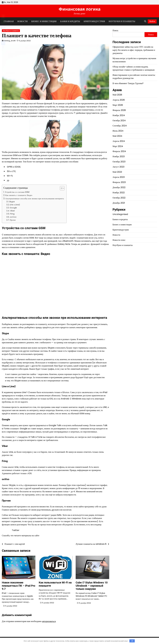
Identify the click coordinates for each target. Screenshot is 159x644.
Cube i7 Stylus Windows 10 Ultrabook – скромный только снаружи (92, 586)
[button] (61, 188)
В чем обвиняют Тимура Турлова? (128, 83)
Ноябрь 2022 (119, 193)
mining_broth (10, 41)
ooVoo (13, 217)
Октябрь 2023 (119, 162)
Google (13, 208)
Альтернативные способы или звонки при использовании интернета (35, 199)
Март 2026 (118, 105)
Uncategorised (120, 214)
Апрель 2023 (119, 177)
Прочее (13, 220)
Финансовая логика (80, 9)
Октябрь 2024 (119, 121)
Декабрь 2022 (119, 187)
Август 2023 (118, 167)
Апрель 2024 (119, 141)
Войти (152, 21)
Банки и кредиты (70, 21)
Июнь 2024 (118, 131)
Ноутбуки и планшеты (122, 21)
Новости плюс (119, 240)
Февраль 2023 (119, 182)
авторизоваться (49, 621)
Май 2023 (117, 172)
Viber (12, 211)
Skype (12, 202)
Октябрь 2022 (119, 198)
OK (132, 641)
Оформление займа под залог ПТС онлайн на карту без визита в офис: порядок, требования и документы (134, 50)
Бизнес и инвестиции (44, 21)
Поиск (115, 30)
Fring (12, 214)
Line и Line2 (15, 205)
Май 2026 (117, 95)
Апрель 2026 (119, 100)
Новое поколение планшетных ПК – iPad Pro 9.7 (19, 586)
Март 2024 (118, 146)
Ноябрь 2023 (119, 156)
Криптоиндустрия (94, 21)
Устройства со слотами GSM (17, 192)
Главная (9, 21)
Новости (22, 21)
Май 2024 (117, 136)
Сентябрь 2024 (120, 126)
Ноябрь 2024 (119, 115)
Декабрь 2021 (119, 203)
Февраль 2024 (119, 151)
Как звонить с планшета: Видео (19, 195)
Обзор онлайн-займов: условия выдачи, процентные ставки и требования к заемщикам (134, 68)
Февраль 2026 (119, 110)
